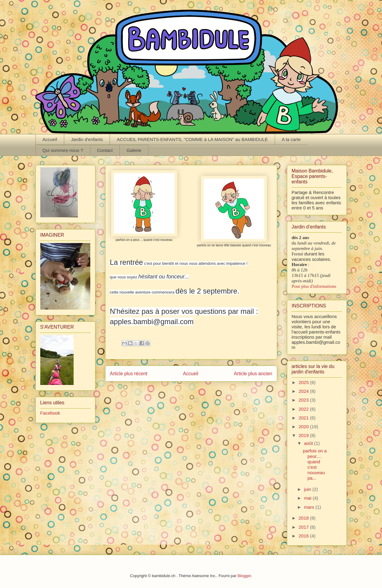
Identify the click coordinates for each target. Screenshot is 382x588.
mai (308, 498)
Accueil (50, 139)
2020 (304, 427)
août (309, 443)
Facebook (50, 413)
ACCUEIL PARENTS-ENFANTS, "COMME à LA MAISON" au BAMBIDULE (192, 139)
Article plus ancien (253, 374)
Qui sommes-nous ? (63, 150)
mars (310, 507)
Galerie (134, 150)
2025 (304, 382)
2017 (304, 527)
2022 (304, 409)
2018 (304, 518)
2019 (304, 435)
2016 (304, 536)
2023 (304, 400)
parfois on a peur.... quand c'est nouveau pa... (315, 464)
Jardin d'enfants (87, 139)
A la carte (291, 139)
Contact (105, 150)
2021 (304, 418)
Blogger (244, 576)
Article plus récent (129, 374)
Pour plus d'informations (314, 286)
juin (308, 489)
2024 (304, 391)
